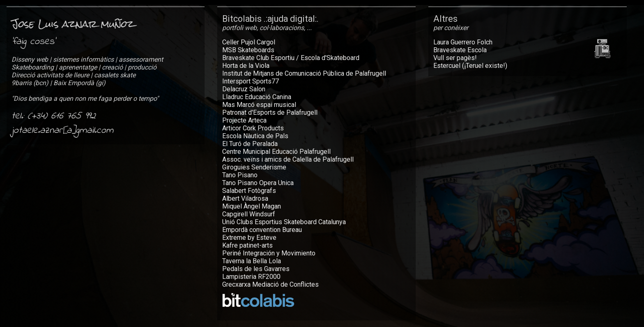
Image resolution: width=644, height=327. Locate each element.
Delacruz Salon (244, 89)
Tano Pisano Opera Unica (258, 183)
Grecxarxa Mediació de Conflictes (270, 284)
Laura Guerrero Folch (463, 42)
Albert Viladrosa (245, 198)
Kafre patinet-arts (247, 245)
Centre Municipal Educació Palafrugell (276, 152)
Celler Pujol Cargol (249, 42)
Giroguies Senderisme (254, 167)
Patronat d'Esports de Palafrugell (270, 112)
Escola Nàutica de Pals (255, 136)
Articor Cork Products (253, 128)
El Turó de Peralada (250, 144)
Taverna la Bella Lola (252, 261)
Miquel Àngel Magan (252, 206)
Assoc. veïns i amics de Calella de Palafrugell (288, 159)
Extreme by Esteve (249, 238)
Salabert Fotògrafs (249, 191)
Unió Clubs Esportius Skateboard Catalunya (284, 222)
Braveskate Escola (460, 50)
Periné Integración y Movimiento (269, 253)
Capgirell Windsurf (249, 214)
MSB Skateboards (248, 50)
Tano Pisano (240, 175)
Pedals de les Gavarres (256, 269)
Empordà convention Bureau (262, 230)
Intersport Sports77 (251, 81)
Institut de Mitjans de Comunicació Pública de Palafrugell (304, 73)
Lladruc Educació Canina (257, 97)
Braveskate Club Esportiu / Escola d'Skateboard (291, 58)
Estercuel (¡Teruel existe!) (470, 66)
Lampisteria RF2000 (251, 277)
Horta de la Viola (246, 66)
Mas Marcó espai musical (259, 105)
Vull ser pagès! (455, 58)
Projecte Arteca (244, 120)
